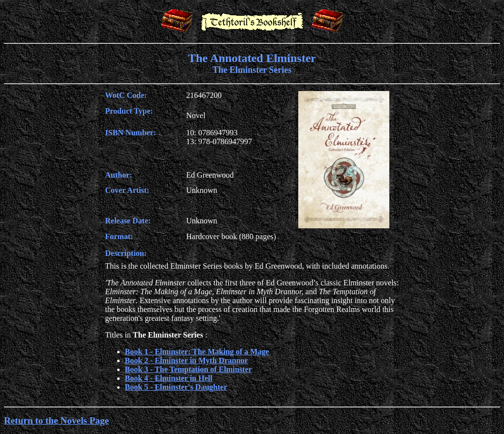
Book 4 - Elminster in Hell (169, 378)
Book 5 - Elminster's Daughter (176, 387)
